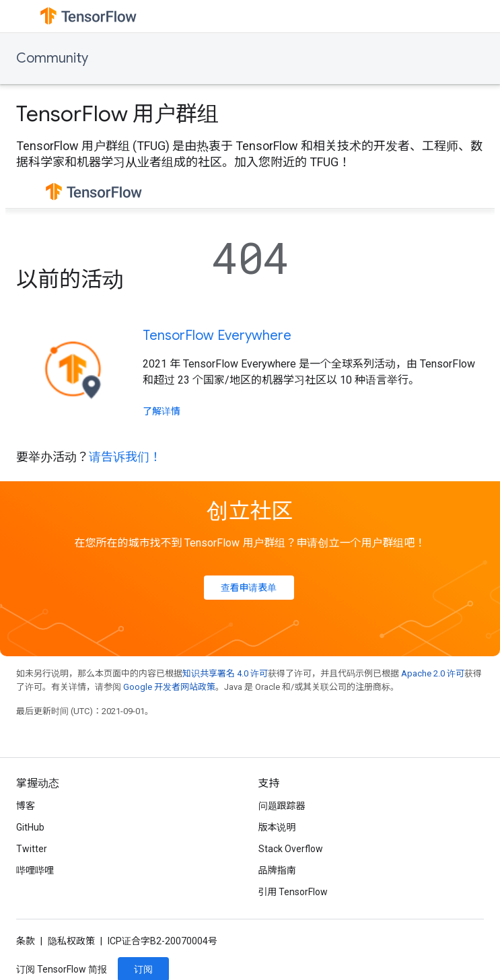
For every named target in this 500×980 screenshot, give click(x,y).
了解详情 (162, 411)
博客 (26, 806)
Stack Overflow (291, 849)
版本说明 (277, 827)
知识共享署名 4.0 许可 (225, 673)
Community (52, 58)
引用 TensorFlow (293, 892)
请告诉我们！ (125, 457)
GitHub (30, 827)
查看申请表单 (249, 588)
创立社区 (250, 511)
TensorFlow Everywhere (217, 336)
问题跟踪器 (282, 806)
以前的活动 (70, 279)
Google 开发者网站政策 (169, 687)
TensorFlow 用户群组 (117, 114)
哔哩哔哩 (35, 870)
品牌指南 (277, 870)
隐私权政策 (71, 941)
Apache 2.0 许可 (433, 673)
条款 (26, 941)
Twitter (32, 849)
